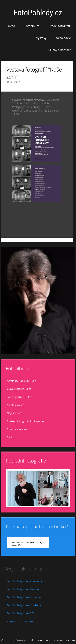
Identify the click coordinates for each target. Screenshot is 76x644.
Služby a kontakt (60, 50)
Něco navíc (63, 38)
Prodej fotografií (60, 26)
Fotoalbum (32, 26)
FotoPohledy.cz (38, 13)
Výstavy (41, 38)
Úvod (12, 26)
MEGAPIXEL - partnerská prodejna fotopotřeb (28, 544)
